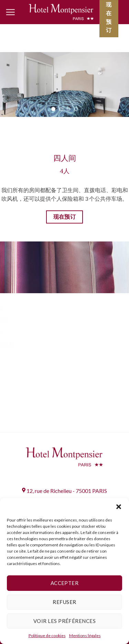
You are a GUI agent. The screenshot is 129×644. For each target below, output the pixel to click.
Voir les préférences (64, 621)
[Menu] (10, 12)
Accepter (65, 583)
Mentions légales (85, 636)
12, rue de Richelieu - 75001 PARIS (64, 491)
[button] (119, 507)
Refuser (64, 602)
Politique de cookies (47, 636)
